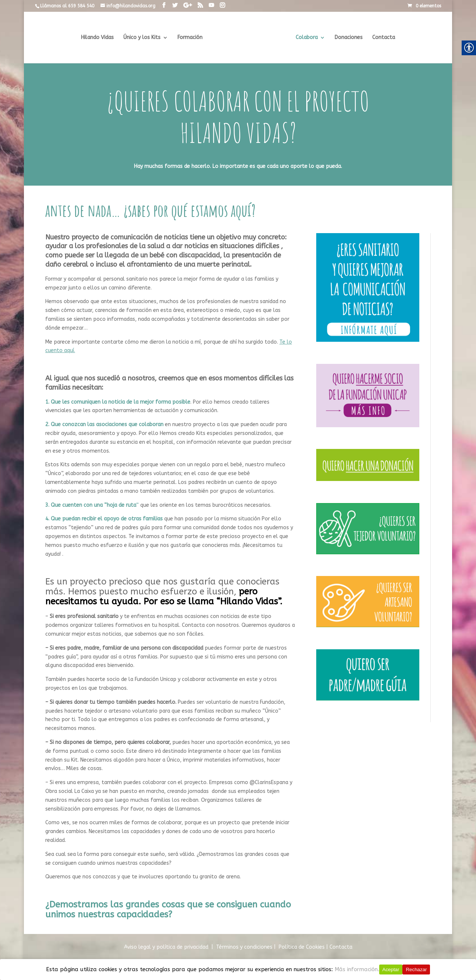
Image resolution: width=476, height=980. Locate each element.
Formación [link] (191, 38)
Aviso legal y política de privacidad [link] (166, 947)
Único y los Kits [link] (143, 38)
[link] (164, 6)
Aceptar (391, 970)
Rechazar (416, 970)
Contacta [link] (382, 38)
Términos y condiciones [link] (244, 947)
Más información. (357, 969)
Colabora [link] (305, 38)
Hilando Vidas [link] (99, 38)
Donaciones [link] (347, 38)
